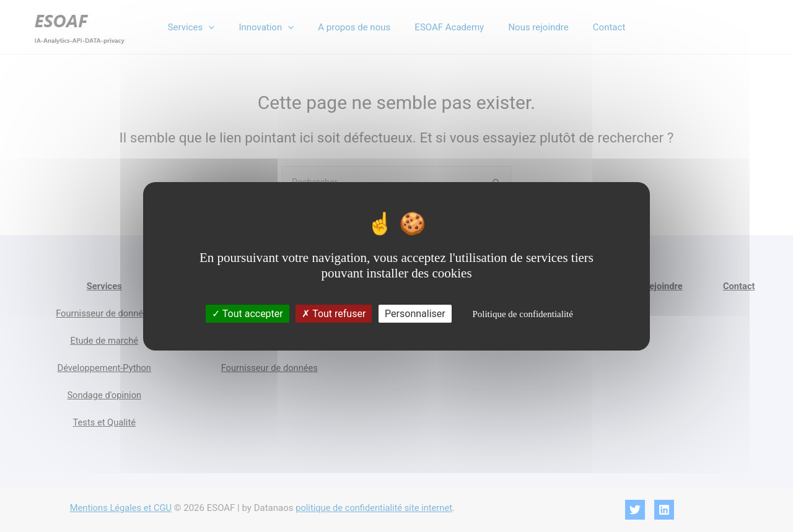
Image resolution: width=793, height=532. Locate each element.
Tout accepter (248, 314)
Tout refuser (334, 314)
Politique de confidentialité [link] (522, 314)
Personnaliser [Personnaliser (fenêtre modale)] (415, 314)
